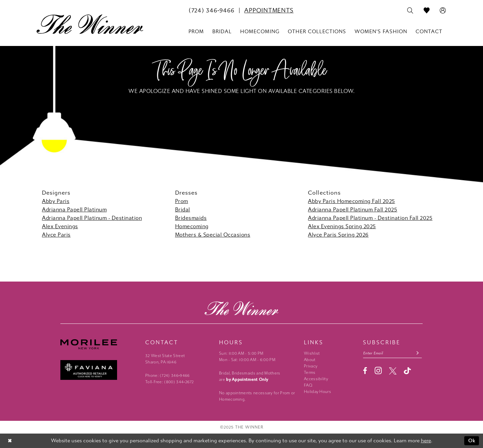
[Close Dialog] (10, 441)
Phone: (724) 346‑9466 (168, 376)
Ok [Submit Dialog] (472, 441)
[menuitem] (211, 10)
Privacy (311, 366)
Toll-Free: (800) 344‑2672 (170, 382)
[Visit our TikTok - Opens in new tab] (407, 371)
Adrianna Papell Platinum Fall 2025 (353, 210)
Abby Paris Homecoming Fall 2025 (352, 201)
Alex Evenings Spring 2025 (342, 226)
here (426, 441)
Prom (182, 201)
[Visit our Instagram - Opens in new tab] (378, 371)
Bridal (183, 210)
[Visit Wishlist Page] (427, 11)
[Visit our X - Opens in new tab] (393, 371)
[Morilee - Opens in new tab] (99, 344)
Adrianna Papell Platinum (74, 210)
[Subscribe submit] (418, 353)
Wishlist (312, 353)
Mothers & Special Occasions (213, 235)
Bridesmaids (191, 218)
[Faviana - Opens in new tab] (99, 370)
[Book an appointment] (269, 10)
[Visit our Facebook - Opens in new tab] (365, 371)
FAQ (308, 385)
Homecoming (192, 226)
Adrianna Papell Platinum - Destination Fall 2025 (370, 218)
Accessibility (316, 379)
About (310, 360)
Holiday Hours (317, 392)
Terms (310, 372)
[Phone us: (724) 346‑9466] (211, 10)
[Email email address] (392, 353)
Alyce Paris (56, 235)
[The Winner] (90, 24)
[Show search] (410, 11)
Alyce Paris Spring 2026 (338, 235)
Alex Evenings (60, 226)
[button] (443, 11)
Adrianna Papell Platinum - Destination (92, 218)
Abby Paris (56, 201)
